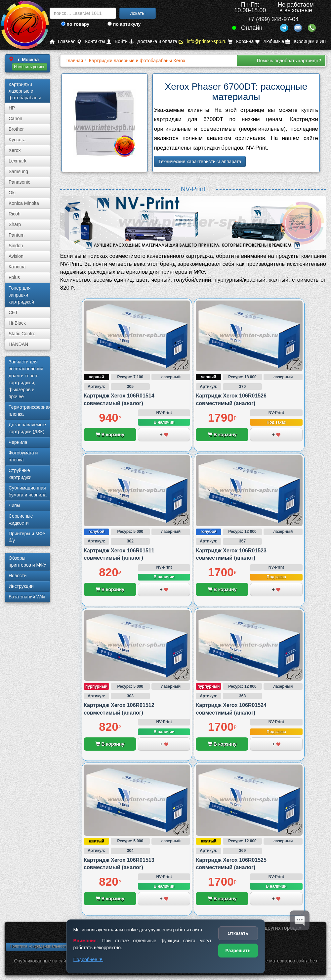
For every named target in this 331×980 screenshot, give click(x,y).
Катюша (17, 267)
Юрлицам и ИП (306, 42)
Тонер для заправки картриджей (21, 295)
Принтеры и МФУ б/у (27, 537)
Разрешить (238, 951)
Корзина (241, 42)
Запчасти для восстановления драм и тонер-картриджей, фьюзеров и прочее (26, 379)
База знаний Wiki (27, 597)
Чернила (18, 442)
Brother (16, 129)
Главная (62, 42)
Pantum (17, 235)
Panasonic (19, 182)
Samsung (18, 171)
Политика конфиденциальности (39, 946)
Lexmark (18, 161)
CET (13, 312)
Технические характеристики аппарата (200, 162)
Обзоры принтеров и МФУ (27, 561)
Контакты (91, 42)
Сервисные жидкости (21, 519)
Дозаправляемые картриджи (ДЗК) (27, 428)
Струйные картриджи (20, 474)
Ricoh (15, 214)
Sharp (15, 224)
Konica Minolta (24, 203)
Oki (12, 193)
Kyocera (17, 140)
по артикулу (124, 24)
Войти (117, 42)
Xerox (15, 150)
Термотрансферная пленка (29, 411)
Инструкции (21, 586)
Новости (18, 576)
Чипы (14, 505)
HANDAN (18, 344)
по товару (75, 24)
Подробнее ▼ (88, 959)
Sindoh (16, 246)
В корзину (110, 435)
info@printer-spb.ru (203, 42)
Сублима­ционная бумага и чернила (28, 491)
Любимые (269, 42)
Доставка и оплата (153, 42)
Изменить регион (30, 67)
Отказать (238, 933)
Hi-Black (17, 323)
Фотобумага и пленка (23, 456)
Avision (16, 256)
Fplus (14, 277)
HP (12, 108)
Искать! (138, 13)
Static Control (22, 334)
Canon (15, 118)
